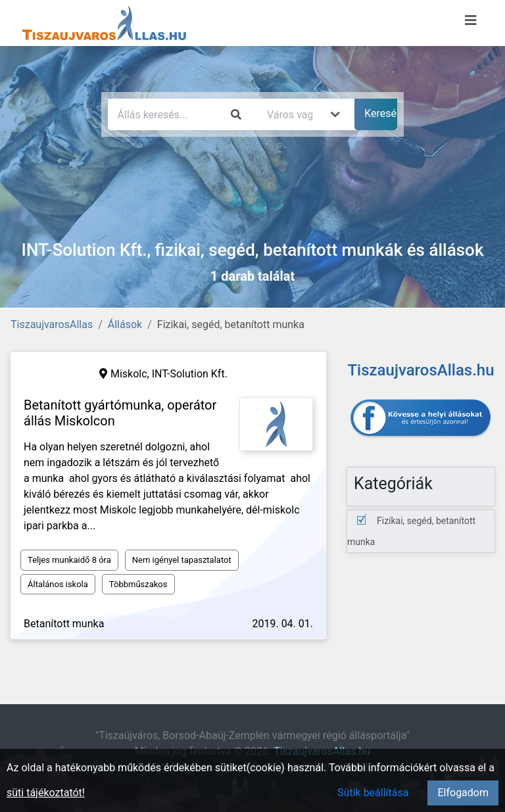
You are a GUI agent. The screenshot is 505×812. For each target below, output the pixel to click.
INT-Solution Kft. (190, 374)
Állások (125, 324)
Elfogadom (463, 793)
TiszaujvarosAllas (52, 324)
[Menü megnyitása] (471, 20)
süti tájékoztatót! (46, 793)
